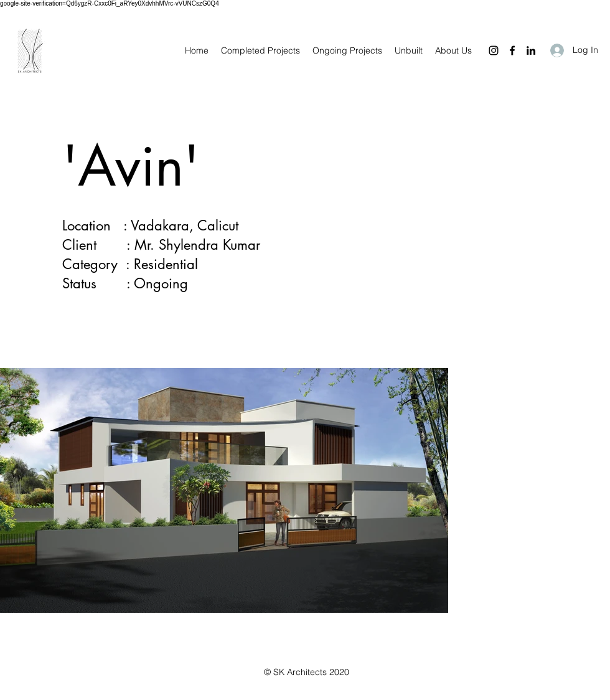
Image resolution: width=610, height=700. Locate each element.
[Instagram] (494, 50)
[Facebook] (512, 50)
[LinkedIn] (531, 50)
